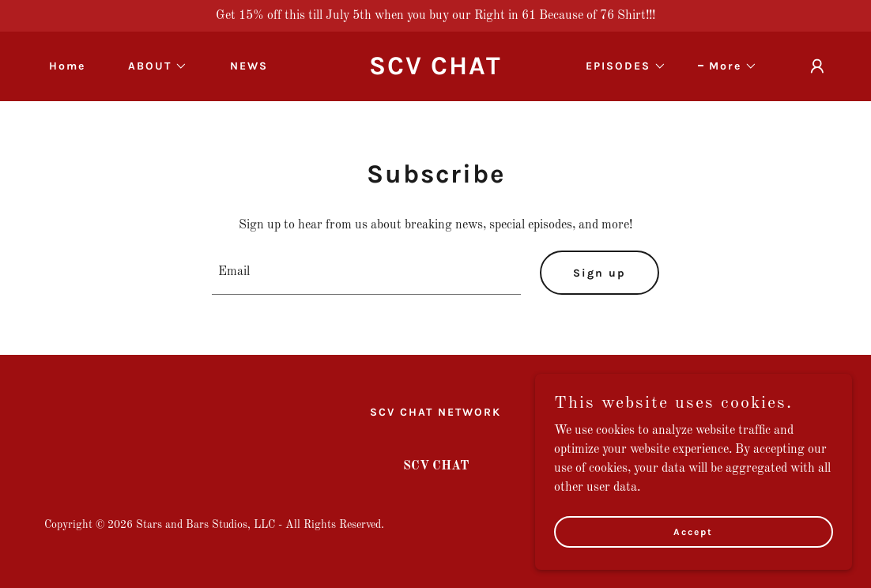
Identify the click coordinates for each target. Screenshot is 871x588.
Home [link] (67, 66)
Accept (694, 531)
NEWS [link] (249, 66)
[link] (435, 71)
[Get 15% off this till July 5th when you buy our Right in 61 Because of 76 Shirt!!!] (435, 16)
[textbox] (366, 273)
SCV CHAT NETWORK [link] (435, 412)
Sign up (600, 273)
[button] (152, 66)
